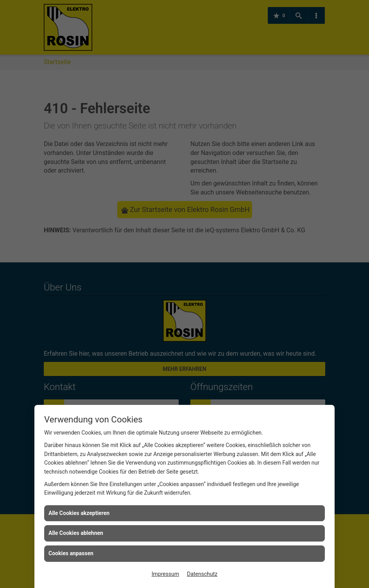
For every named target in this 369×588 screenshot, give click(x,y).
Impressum (165, 574)
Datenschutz (202, 574)
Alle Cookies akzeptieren (79, 513)
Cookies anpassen (71, 553)
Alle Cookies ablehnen (76, 533)
